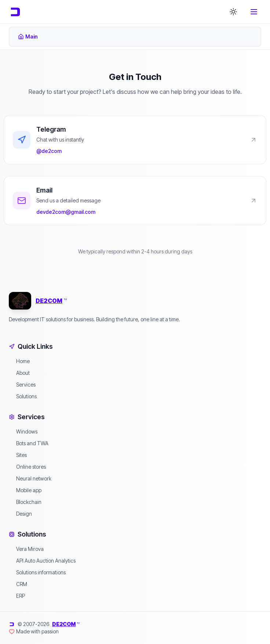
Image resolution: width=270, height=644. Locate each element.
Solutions (23, 396)
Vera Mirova (26, 549)
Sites (18, 455)
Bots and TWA (29, 443)
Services (22, 385)
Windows (23, 431)
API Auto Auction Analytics (42, 561)
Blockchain (25, 502)
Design (20, 514)
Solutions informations (37, 572)
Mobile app (25, 490)
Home (19, 361)
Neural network (30, 478)
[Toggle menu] (254, 12)
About (19, 373)
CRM (18, 584)
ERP (17, 596)
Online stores (27, 467)
